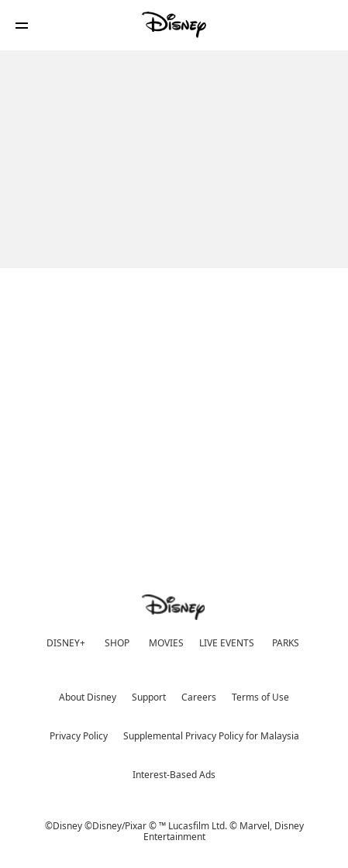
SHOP (117, 643)
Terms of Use (260, 697)
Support (149, 697)
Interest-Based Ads (174, 775)
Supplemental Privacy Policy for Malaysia (211, 736)
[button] (22, 25)
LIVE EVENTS (227, 643)
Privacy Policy (79, 736)
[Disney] (174, 25)
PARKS (286, 643)
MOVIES (166, 643)
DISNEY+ (66, 643)
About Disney (88, 697)
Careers (199, 697)
